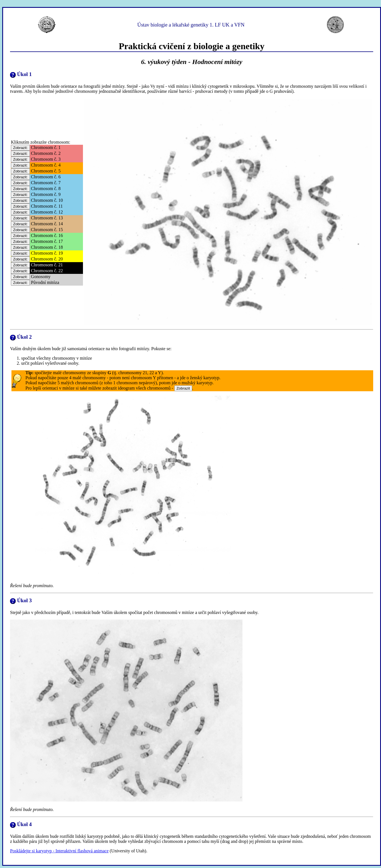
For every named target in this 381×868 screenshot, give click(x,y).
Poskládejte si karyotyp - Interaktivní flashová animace (59, 851)
